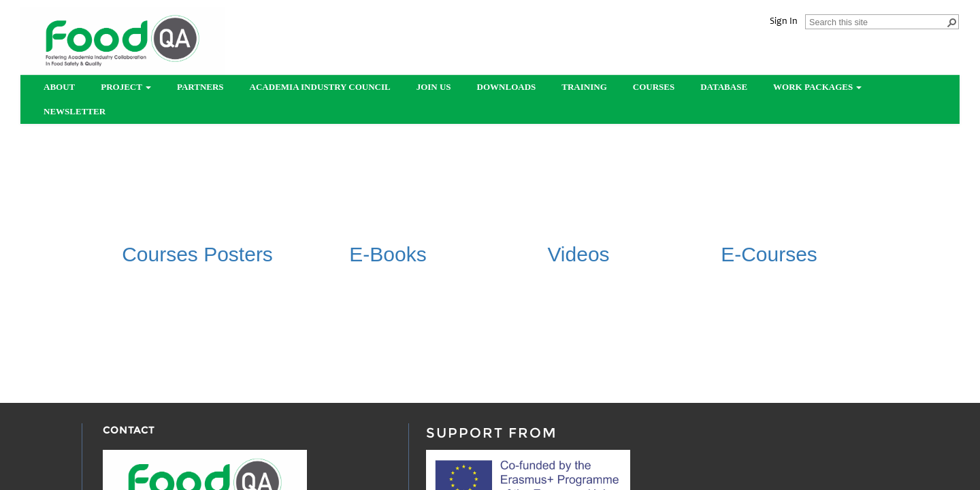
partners (200, 87)
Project (126, 87)
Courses (654, 87)
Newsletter (75, 111)
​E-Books (388, 254)
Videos (578, 254)
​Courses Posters (197, 254)
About (59, 87)
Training (584, 87)
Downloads (507, 87)
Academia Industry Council (320, 87)
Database (724, 87)
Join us (434, 87)
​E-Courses (769, 254)
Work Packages (817, 87)
